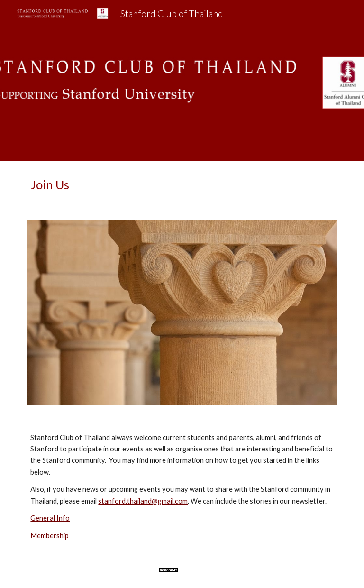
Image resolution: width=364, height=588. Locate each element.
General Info (50, 518)
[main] (182, 185)
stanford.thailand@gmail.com (143, 501)
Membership (50, 536)
